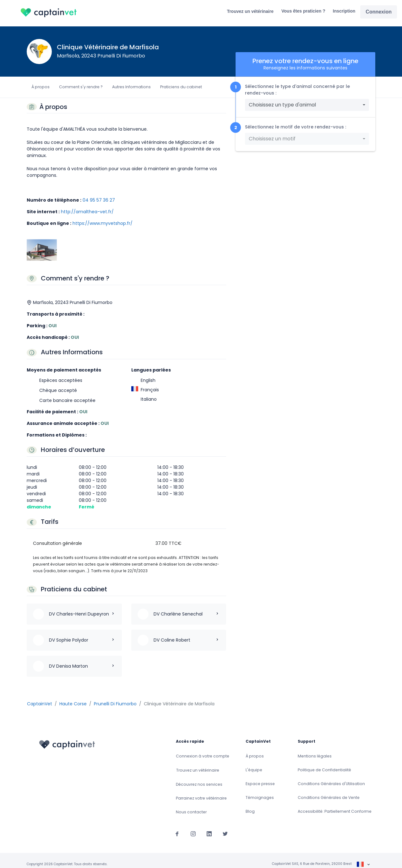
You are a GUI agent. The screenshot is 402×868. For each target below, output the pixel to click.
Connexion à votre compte (203, 749)
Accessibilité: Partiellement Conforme (335, 804)
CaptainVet (40, 696)
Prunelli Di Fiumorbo (115, 696)
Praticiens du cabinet (181, 87)
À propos (41, 87)
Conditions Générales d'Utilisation (331, 776)
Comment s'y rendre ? (81, 87)
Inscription (344, 11)
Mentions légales (315, 749)
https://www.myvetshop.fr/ (103, 223)
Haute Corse (73, 696)
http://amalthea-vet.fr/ (87, 212)
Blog (250, 804)
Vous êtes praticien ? (303, 11)
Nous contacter (191, 805)
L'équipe (254, 763)
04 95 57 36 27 (99, 200)
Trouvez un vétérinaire (250, 11)
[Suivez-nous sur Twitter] (225, 826)
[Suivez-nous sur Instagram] (193, 826)
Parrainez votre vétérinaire (201, 791)
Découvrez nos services (199, 777)
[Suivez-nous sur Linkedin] (209, 826)
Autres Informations (131, 87)
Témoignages (260, 790)
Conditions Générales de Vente (329, 790)
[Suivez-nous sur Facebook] (177, 826)
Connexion (379, 12)
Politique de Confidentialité (324, 763)
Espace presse (260, 776)
